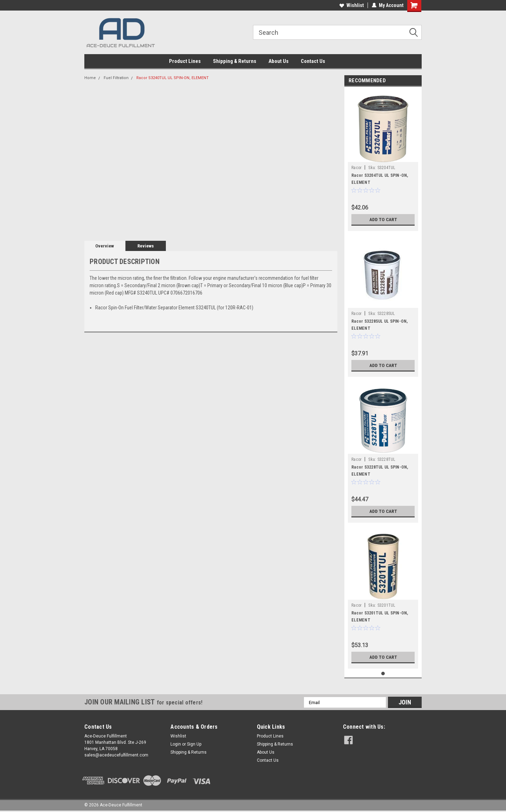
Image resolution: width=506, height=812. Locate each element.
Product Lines (185, 61)
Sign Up (194, 744)
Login (176, 744)
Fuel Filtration (116, 78)
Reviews (146, 246)
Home (90, 78)
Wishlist (352, 5)
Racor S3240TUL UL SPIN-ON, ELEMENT (173, 78)
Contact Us (313, 61)
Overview (105, 246)
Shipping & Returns (235, 61)
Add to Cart (383, 219)
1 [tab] (383, 674)
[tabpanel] (383, 161)
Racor (356, 168)
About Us (278, 61)
